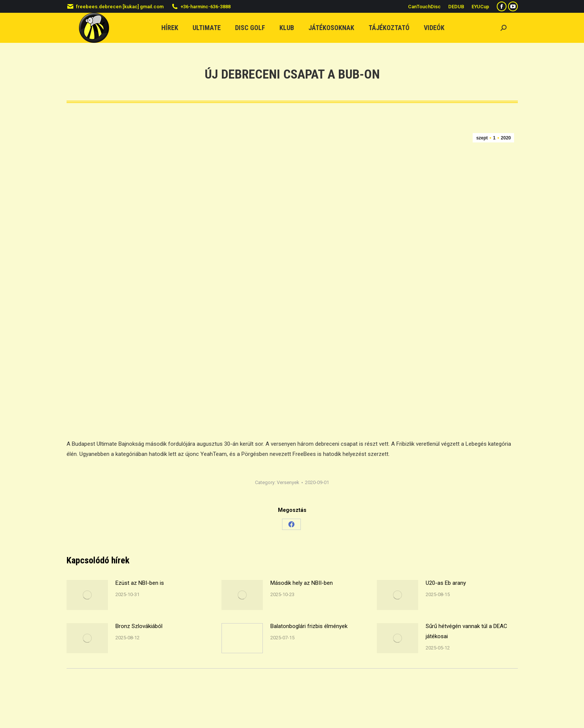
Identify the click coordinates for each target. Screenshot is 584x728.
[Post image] (87, 595)
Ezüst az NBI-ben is (140, 583)
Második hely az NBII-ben (302, 583)
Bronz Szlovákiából (139, 626)
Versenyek (288, 482)
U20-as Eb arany (446, 583)
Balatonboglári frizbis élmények (309, 626)
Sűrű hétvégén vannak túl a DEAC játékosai (466, 631)
